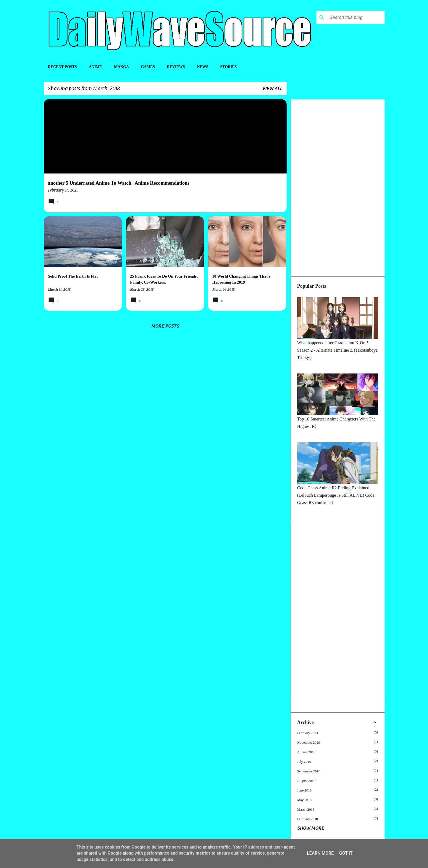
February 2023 (308, 733)
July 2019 (304, 762)
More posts (165, 326)
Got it (346, 853)
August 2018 (306, 781)
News (203, 67)
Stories (228, 67)
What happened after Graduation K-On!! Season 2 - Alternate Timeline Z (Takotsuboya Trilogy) (338, 350)
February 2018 (308, 819)
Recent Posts (63, 67)
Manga (121, 67)
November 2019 (309, 742)
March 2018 (306, 809)
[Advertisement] (338, 188)
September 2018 (309, 771)
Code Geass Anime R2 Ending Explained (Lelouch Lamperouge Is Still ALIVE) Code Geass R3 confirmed (336, 495)
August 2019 (306, 752)
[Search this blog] (356, 17)
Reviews (176, 67)
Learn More (320, 853)
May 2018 (304, 800)
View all (272, 89)
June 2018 (304, 790)
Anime (95, 67)
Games (148, 67)
